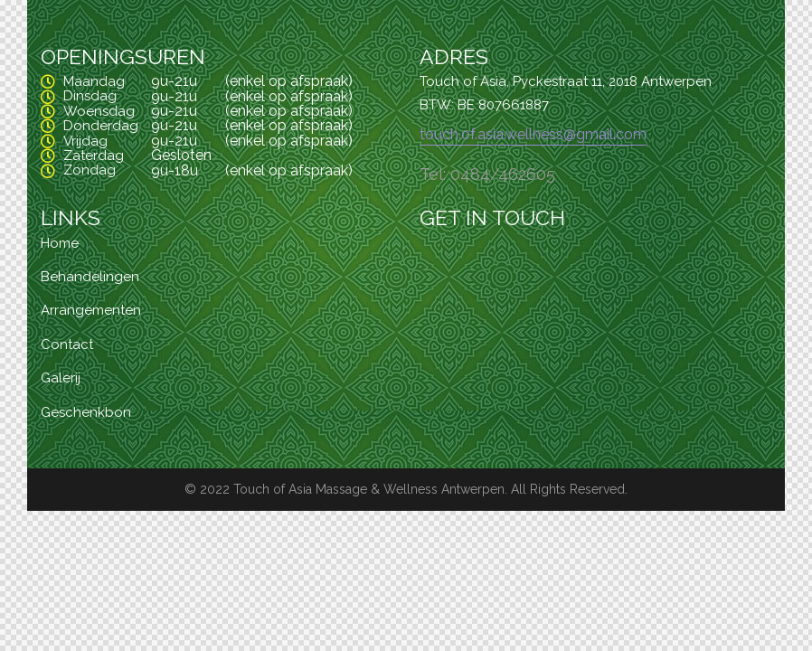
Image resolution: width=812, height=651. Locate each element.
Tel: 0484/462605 (487, 174)
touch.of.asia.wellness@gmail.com (533, 134)
